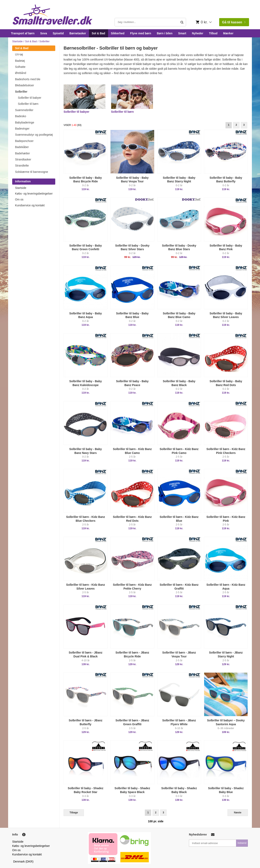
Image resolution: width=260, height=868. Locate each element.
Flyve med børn (141, 33)
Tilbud (213, 33)
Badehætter (22, 153)
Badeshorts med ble (28, 79)
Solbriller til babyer (30, 98)
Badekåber (22, 147)
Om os (19, 199)
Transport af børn (23, 33)
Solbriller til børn (28, 104)
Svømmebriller (24, 110)
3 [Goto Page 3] (244, 125)
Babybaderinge (25, 122)
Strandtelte (22, 166)
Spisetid (58, 33)
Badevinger (22, 129)
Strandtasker (23, 159)
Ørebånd (21, 73)
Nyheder (198, 33)
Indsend (242, 843)
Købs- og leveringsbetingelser (34, 194)
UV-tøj (19, 54)
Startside (17, 41)
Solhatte (20, 67)
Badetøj (20, 61)
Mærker (228, 33)
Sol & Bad (99, 33)
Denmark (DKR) (23, 862)
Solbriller (21, 92)
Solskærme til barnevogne (32, 172)
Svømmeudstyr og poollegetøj (34, 135)
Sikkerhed (118, 33)
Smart (182, 33)
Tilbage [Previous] (74, 813)
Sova (44, 33)
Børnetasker (78, 33)
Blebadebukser (24, 85)
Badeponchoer (24, 141)
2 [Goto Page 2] (236, 125)
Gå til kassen (234, 22)
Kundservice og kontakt (30, 205)
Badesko (21, 116)
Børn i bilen (165, 33)
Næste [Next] (238, 813)
